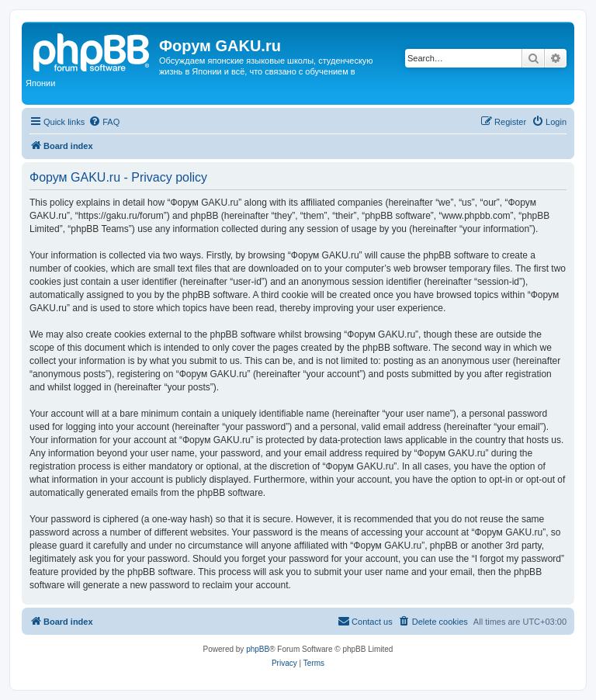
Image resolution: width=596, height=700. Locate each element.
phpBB (258, 649)
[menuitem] (104, 122)
